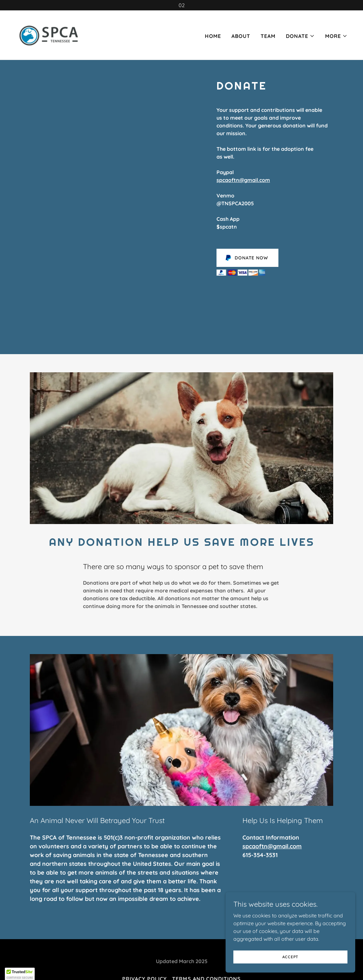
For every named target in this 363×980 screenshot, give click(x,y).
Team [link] (268, 36)
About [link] (241, 36)
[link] (49, 34)
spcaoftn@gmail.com (243, 180)
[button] (300, 36)
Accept (291, 961)
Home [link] (213, 36)
